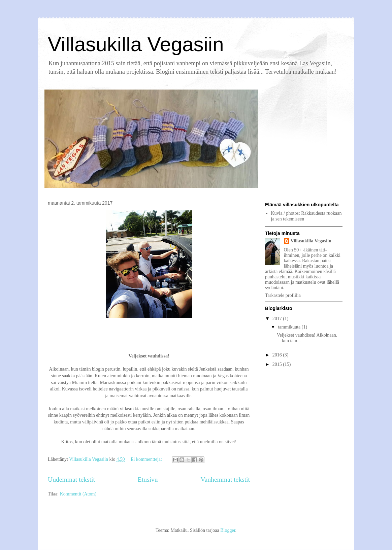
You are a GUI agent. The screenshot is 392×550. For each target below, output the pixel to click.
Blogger (228, 530)
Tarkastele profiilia (283, 295)
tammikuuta (290, 327)
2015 (278, 364)
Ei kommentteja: (147, 459)
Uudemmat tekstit (71, 479)
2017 (278, 319)
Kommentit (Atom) (78, 494)
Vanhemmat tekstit (225, 479)
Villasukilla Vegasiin (136, 44)
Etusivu (148, 479)
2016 (278, 355)
